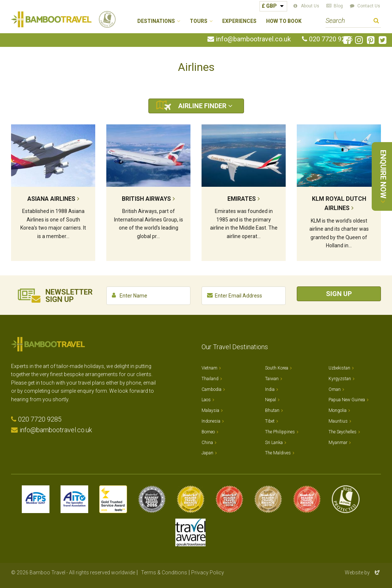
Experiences (239, 21)
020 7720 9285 (331, 39)
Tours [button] (199, 21)
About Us (310, 6)
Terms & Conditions (164, 572)
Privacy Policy (208, 572)
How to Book (284, 21)
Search (376, 22)
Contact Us (369, 6)
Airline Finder (202, 106)
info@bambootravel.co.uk (253, 39)
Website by (363, 572)
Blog (338, 6)
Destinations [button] (156, 21)
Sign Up (339, 294)
